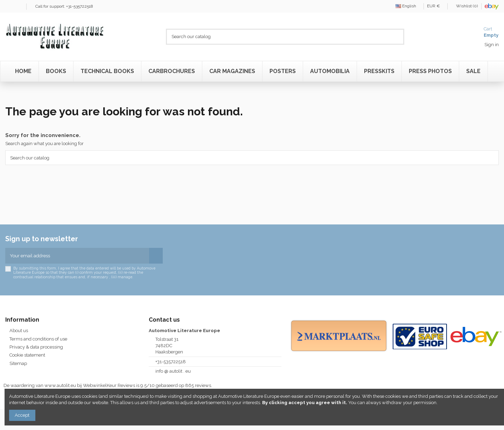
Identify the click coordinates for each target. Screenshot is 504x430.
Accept (22, 415)
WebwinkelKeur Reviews (109, 385)
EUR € (435, 6)
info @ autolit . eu (173, 371)
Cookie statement (27, 355)
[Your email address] (77, 256)
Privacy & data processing (36, 347)
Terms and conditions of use (38, 339)
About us (19, 331)
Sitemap (18, 363)
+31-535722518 (171, 362)
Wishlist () (465, 6)
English (408, 6)
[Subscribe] (156, 256)
